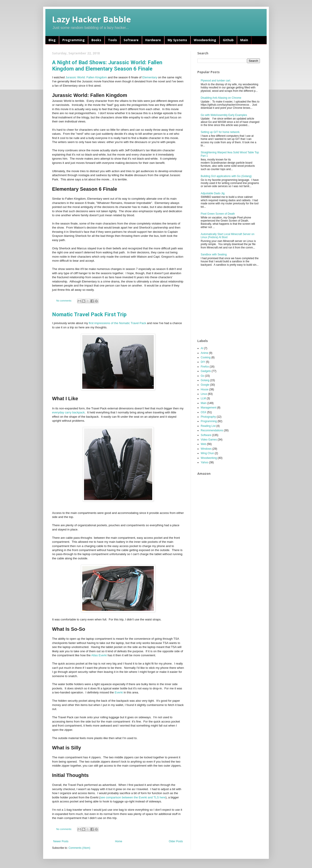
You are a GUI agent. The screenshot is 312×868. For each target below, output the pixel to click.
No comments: (64, 301)
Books (96, 40)
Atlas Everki (99, 655)
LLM (203, 398)
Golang (205, 380)
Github (228, 40)
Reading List (208, 426)
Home (119, 841)
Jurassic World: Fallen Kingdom (86, 77)
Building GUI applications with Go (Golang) (226, 176)
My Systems (177, 40)
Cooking (206, 357)
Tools (112, 40)
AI (202, 348)
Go (202, 376)
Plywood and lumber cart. (216, 81)
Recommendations (212, 430)
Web (203, 444)
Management (209, 408)
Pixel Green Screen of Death (218, 214)
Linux (204, 394)
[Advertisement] (231, 303)
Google (205, 385)
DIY (203, 362)
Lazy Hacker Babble (92, 19)
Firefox (205, 367)
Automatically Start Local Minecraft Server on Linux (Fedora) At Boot (228, 236)
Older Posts (176, 841)
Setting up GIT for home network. (220, 132)
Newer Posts (61, 841)
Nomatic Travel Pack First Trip (89, 314)
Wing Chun (207, 453)
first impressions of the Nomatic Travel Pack (117, 323)
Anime (204, 353)
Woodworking (205, 40)
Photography (208, 417)
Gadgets (206, 371)
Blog (52, 40)
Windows (206, 449)
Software (131, 40)
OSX (203, 412)
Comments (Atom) (79, 848)
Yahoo (204, 462)
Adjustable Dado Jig (213, 193)
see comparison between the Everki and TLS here (133, 797)
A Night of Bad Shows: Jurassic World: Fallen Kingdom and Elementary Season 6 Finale (107, 66)
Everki (119, 692)
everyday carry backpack (68, 412)
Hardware (153, 40)
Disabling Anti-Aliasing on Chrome (221, 98)
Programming (74, 40)
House (205, 389)
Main (244, 40)
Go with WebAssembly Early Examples (224, 115)
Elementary (150, 77)
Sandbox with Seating (214, 254)
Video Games (209, 440)
